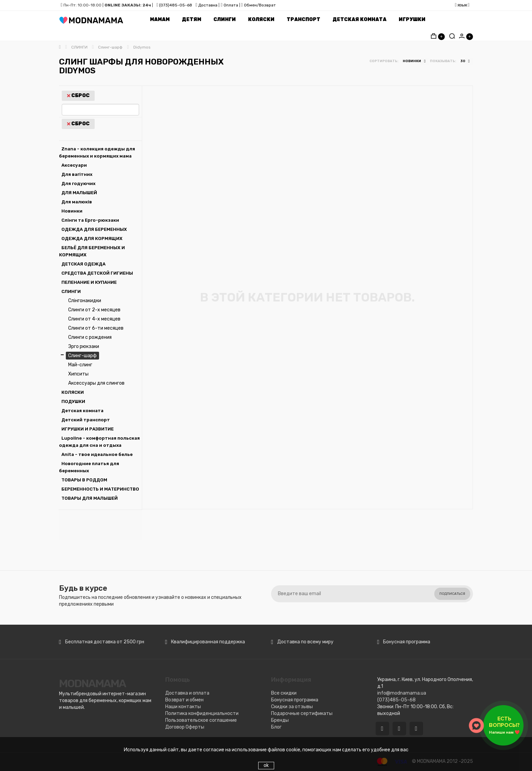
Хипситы (78, 374)
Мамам (160, 20)
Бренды (280, 720)
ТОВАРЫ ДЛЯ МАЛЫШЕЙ (90, 498)
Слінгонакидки (85, 301)
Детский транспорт (86, 420)
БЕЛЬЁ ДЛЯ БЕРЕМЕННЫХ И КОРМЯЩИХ (92, 251)
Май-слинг (80, 365)
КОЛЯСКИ (73, 392)
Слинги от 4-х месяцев (94, 319)
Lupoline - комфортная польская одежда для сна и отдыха (99, 442)
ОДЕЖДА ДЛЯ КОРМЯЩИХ (92, 238)
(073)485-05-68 (176, 5)
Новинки (72, 211)
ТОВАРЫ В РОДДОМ (84, 480)
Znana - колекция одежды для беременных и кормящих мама (97, 152)
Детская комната (359, 20)
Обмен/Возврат (260, 5)
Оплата (231, 5)
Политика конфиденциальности (202, 713)
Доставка (207, 5)
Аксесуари (74, 165)
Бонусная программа (295, 700)
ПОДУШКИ (73, 401)
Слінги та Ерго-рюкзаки (90, 220)
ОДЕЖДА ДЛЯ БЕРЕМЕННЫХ (94, 229)
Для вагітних (77, 174)
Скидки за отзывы (292, 707)
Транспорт (303, 20)
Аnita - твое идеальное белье (97, 454)
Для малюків (77, 202)
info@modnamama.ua (402, 693)
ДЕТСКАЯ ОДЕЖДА (83, 264)
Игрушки (412, 20)
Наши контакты (183, 707)
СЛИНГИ (71, 291)
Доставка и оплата (187, 693)
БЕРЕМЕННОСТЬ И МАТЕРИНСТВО (100, 489)
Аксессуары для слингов (96, 383)
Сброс (78, 96)
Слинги (225, 20)
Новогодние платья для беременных (89, 467)
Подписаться (452, 594)
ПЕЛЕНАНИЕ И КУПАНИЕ (89, 282)
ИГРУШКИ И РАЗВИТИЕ (88, 429)
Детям (192, 20)
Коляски (261, 20)
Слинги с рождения (90, 337)
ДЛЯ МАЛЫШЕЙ (79, 193)
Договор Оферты (185, 727)
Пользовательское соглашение (201, 720)
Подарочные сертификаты (302, 713)
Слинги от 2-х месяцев (94, 310)
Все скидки (284, 693)
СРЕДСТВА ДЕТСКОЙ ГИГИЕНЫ (97, 273)
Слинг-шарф (82, 356)
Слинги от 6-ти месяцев (96, 328)
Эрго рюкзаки (84, 346)
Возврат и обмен (184, 700)
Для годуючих (78, 183)
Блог (276, 727)
